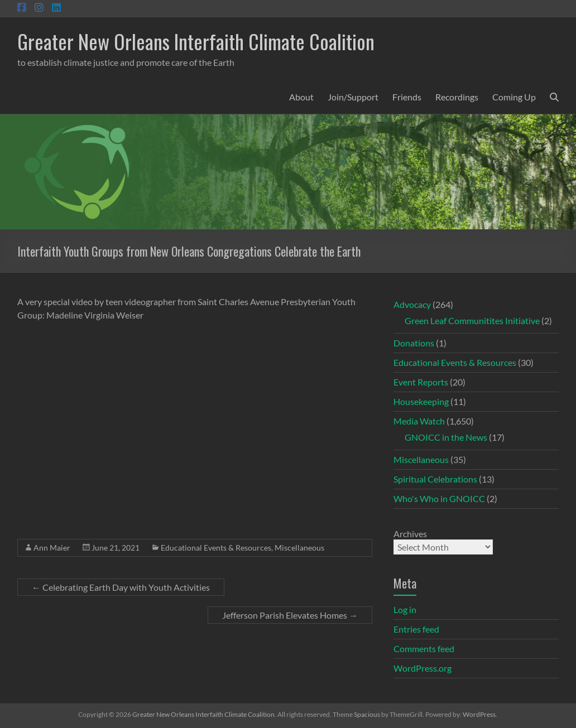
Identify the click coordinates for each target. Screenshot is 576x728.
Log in (405, 609)
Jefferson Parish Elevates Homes (290, 615)
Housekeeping (421, 401)
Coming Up (514, 97)
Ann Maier (52, 548)
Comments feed (424, 649)
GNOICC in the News (446, 437)
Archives (410, 534)
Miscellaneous (299, 548)
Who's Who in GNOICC (439, 498)
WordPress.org (423, 668)
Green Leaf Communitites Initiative (472, 320)
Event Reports (421, 382)
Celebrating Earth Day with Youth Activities (121, 587)
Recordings (457, 97)
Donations (414, 343)
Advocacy (412, 304)
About (301, 97)
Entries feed (416, 629)
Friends (407, 97)
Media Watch (419, 421)
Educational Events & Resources (216, 548)
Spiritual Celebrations (435, 479)
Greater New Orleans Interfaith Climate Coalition (196, 41)
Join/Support (353, 97)
